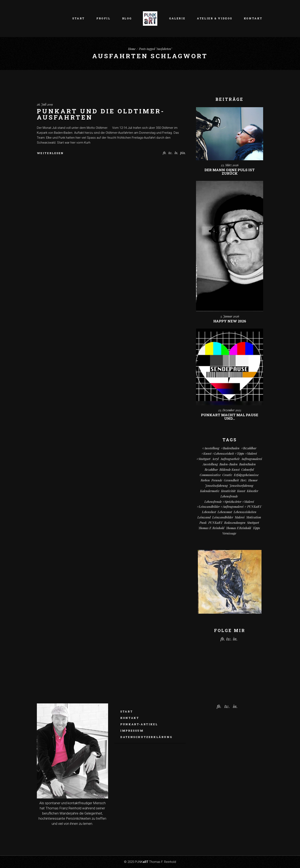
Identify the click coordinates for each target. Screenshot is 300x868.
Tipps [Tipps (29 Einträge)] (256, 528)
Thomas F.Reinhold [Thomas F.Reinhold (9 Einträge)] (238, 528)
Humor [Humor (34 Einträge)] (253, 480)
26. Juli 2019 (45, 104)
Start (127, 711)
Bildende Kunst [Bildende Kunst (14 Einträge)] (230, 469)
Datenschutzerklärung (146, 737)
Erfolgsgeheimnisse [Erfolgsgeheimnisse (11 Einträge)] (246, 475)
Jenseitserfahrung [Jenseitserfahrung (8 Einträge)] (241, 486)
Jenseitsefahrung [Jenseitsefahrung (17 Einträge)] (216, 486)
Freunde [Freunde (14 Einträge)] (217, 480)
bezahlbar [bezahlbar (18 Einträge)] (211, 469)
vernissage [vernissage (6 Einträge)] (229, 533)
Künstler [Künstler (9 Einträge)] (253, 491)
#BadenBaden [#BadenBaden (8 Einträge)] (230, 448)
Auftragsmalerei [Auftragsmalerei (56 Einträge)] (252, 459)
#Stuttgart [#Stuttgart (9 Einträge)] (203, 459)
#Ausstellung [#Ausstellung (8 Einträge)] (211, 448)
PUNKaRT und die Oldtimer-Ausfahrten (101, 114)
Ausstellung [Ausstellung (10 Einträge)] (210, 464)
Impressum (132, 731)
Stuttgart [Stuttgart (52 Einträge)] (253, 523)
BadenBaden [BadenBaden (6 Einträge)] (247, 464)
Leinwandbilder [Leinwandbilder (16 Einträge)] (223, 517)
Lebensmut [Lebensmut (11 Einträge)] (225, 512)
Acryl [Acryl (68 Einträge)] (215, 459)
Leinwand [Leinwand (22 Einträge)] (204, 517)
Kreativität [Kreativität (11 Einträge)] (228, 491)
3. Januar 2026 (230, 316)
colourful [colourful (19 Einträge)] (248, 469)
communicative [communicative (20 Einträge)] (210, 475)
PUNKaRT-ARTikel (139, 724)
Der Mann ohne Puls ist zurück (230, 172)
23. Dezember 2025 (230, 410)
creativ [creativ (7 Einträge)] (227, 475)
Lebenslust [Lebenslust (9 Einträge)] (209, 512)
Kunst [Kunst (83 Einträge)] (241, 491)
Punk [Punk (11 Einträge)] (203, 523)
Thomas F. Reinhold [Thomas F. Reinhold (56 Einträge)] (211, 528)
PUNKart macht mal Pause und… (230, 417)
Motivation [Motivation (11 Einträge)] (254, 517)
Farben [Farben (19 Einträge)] (205, 480)
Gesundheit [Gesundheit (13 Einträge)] (231, 480)
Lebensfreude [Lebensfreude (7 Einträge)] (229, 496)
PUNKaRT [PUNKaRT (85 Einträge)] (215, 523)
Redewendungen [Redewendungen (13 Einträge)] (235, 523)
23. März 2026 (230, 165)
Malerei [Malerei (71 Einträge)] (240, 517)
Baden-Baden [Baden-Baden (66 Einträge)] (229, 464)
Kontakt (130, 718)
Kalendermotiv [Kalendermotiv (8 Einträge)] (210, 491)
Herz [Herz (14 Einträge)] (244, 480)
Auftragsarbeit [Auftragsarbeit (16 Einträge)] (230, 459)
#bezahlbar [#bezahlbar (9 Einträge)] (249, 448)
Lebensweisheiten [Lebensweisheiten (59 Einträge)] (245, 512)
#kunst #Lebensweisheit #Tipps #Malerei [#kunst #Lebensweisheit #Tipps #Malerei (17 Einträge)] (229, 453)
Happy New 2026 (230, 321)
